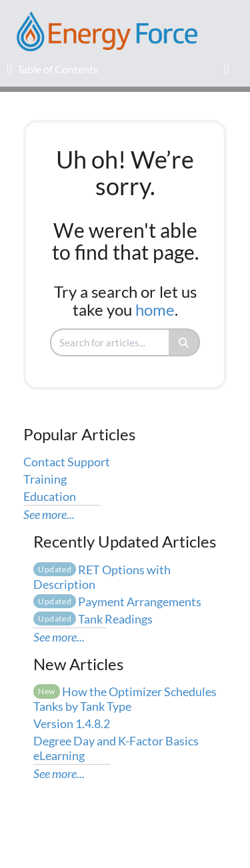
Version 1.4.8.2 (72, 723)
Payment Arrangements (117, 602)
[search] (110, 342)
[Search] (184, 342)
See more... (49, 514)
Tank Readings (93, 619)
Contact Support (67, 462)
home (155, 309)
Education (50, 496)
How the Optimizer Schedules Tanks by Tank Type (125, 699)
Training (45, 479)
